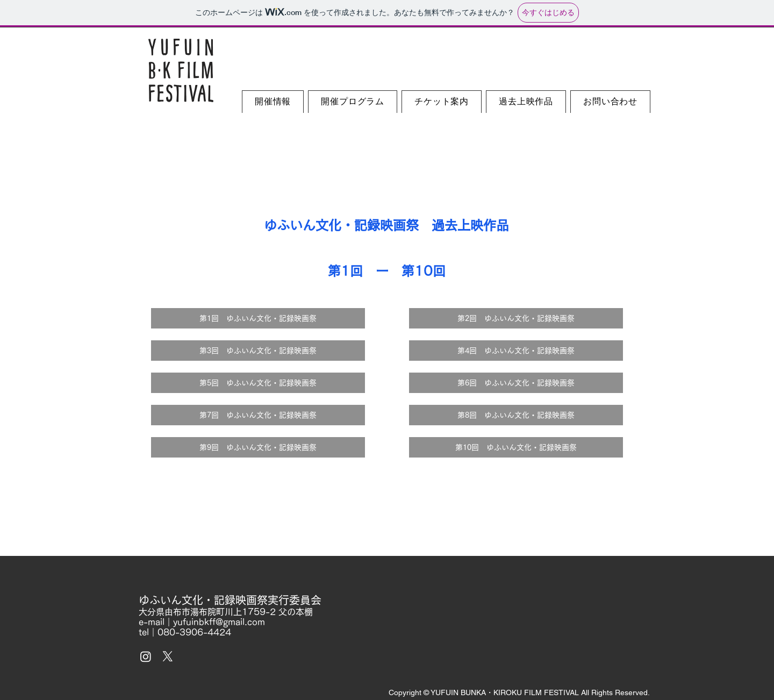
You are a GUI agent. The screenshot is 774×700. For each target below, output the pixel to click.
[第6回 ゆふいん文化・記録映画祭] (516, 383)
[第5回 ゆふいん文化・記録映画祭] (258, 383)
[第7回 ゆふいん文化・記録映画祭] (258, 415)
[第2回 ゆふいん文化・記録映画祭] (516, 318)
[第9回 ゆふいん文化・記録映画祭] (258, 447)
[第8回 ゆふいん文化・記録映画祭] (516, 415)
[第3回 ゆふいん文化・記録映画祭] (258, 351)
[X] (168, 656)
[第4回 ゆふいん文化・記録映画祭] (516, 351)
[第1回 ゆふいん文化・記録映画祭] (258, 318)
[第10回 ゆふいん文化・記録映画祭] (516, 447)
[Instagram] (146, 656)
